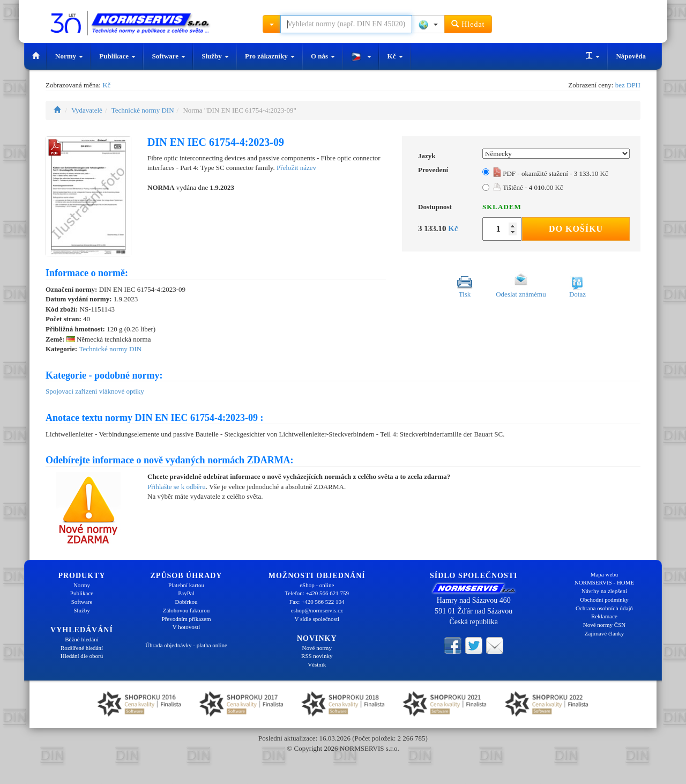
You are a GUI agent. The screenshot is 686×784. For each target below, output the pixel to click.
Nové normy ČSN (604, 625)
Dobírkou (186, 602)
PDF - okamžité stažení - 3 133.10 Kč (551, 173)
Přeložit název (296, 168)
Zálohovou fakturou (187, 610)
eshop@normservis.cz (317, 610)
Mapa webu (605, 574)
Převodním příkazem (187, 619)
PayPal (186, 593)
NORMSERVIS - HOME (605, 582)
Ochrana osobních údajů (604, 608)
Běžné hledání (82, 639)
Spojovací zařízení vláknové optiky (95, 391)
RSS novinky (317, 656)
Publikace (117, 56)
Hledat (468, 24)
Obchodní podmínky (604, 600)
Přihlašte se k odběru (177, 487)
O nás (323, 56)
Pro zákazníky (270, 56)
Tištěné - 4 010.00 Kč (528, 187)
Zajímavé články (605, 633)
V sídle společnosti (317, 619)
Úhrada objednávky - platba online (186, 645)
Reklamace (604, 616)
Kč (395, 56)
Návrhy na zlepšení (604, 591)
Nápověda (631, 56)
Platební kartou (186, 585)
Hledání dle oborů (82, 656)
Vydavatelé (87, 110)
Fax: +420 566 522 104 (317, 602)
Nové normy (317, 648)
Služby (215, 56)
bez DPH (628, 85)
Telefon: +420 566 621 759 (317, 593)
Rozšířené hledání (82, 648)
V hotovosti (186, 627)
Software (169, 56)
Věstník (317, 664)
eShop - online (317, 585)
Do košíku (576, 229)
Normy (69, 56)
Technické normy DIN (143, 110)
